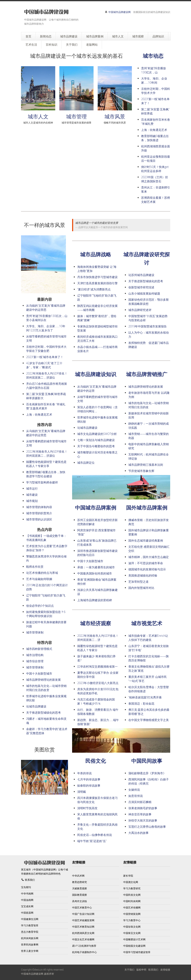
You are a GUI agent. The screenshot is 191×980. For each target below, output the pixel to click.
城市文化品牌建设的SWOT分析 (97, 434)
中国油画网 (27, 900)
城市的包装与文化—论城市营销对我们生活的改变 (46, 688)
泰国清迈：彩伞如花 (141, 703)
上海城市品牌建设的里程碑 (95, 600)
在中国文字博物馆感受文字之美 (149, 720)
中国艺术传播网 (132, 908)
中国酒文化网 (131, 882)
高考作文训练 (80, 901)
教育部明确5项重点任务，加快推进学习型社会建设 (46, 474)
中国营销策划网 (132, 914)
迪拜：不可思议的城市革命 (146, 563)
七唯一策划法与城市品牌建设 (96, 440)
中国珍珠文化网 (132, 927)
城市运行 (32, 488)
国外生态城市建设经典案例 (146, 540)
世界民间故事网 (30, 945)
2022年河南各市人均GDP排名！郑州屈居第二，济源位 (47, 375)
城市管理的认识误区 (39, 519)
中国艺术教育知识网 (83, 927)
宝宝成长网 (27, 906)
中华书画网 (27, 894)
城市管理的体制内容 (39, 507)
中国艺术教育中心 (82, 908)
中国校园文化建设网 (134, 946)
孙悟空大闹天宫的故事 (143, 820)
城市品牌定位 (86, 463)
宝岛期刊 (26, 887)
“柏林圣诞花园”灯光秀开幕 (145, 697)
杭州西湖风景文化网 (83, 933)
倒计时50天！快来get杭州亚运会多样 (155, 169)
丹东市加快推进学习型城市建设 (97, 277)
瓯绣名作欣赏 (35, 567)
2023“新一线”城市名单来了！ (45, 357)
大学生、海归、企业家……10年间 (154, 80)
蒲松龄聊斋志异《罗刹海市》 (147, 773)
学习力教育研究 (132, 888)
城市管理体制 (35, 632)
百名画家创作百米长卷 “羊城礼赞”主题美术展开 (46, 406)
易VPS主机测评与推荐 (84, 946)
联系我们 (30, 880)
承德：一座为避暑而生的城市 (96, 567)
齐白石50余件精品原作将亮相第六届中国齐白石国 (47, 386)
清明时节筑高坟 (87, 808)
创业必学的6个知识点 (40, 606)
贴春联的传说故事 (89, 785)
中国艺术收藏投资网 (83, 920)
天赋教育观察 (80, 888)
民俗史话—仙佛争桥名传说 (95, 835)
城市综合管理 (35, 661)
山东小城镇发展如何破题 (144, 293)
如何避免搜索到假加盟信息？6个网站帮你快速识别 (46, 614)
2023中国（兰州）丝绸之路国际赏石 (155, 179)
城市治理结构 (35, 655)
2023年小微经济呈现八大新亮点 (98, 683)
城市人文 (38, 117)
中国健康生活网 (30, 919)
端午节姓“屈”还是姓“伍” (92, 841)
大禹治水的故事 (138, 833)
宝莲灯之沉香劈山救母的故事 (147, 827)
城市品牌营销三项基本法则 (146, 465)
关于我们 (129, 970)
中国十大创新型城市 (90, 561)
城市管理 (76, 117)
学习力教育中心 (132, 920)
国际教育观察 (80, 895)
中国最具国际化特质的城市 (95, 573)
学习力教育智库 (30, 925)
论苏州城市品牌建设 (141, 275)
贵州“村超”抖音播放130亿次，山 (154, 70)
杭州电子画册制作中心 (84, 952)
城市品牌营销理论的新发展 (146, 387)
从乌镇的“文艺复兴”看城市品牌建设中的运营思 (46, 308)
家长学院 (128, 876)
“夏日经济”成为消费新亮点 (94, 289)
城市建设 (32, 495)
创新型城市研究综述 (141, 287)
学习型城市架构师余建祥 (42, 482)
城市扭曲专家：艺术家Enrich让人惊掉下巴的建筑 (148, 638)
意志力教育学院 (30, 932)
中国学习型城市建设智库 (137, 952)
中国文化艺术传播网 (83, 939)
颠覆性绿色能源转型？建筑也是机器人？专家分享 (46, 464)
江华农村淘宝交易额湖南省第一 (97, 666)
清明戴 (82, 792)
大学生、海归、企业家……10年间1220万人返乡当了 (46, 328)
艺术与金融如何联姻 (39, 579)
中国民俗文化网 (132, 895)
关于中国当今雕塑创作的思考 (96, 446)
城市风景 (115, 117)
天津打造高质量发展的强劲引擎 (97, 283)
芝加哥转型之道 (138, 582)
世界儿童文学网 (30, 951)
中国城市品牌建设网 (120, 12)
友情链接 (165, 970)
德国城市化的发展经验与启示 (147, 569)
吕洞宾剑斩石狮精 (140, 802)
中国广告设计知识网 (83, 914)
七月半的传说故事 (89, 779)
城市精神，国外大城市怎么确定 (149, 557)
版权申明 (141, 970)
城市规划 (32, 501)
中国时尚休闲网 (132, 901)
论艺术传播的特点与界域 (42, 573)
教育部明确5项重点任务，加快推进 (155, 138)
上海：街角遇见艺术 (154, 130)
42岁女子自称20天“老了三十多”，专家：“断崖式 (44, 365)
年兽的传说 (84, 773)
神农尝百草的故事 (140, 814)
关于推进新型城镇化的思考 (146, 281)
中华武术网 (78, 876)
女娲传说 (134, 790)
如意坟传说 (136, 796)
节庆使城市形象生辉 (141, 471)
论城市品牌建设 (87, 428)
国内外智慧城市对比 (141, 588)
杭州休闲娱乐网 (30, 938)
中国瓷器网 (27, 913)
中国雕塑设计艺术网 (134, 939)
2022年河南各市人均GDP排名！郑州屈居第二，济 (98, 638)
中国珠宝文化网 (132, 933)
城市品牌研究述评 (140, 310)
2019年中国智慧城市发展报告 (148, 326)
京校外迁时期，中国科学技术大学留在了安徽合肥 (46, 349)
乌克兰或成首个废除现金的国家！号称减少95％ (96, 701)
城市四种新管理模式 (39, 649)
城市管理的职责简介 (39, 513)
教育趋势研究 (80, 882)
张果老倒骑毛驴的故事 (143, 808)
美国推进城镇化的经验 (143, 575)
